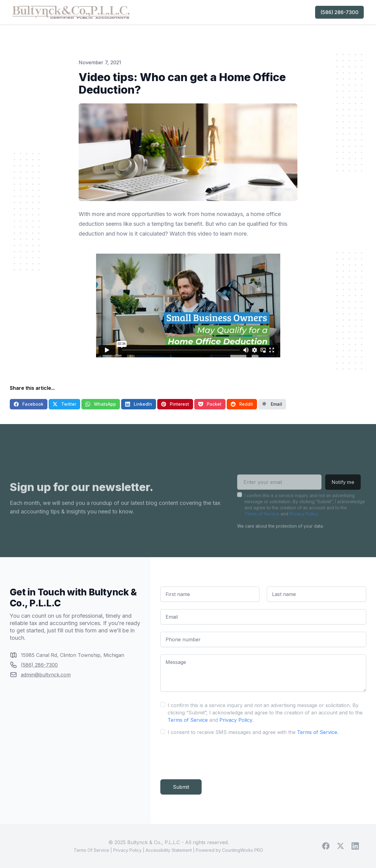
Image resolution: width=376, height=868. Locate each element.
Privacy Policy (304, 522)
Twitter (64, 404)
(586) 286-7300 (339, 12)
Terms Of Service (91, 850)
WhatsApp (101, 404)
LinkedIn (139, 404)
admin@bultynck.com (46, 675)
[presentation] (207, 755)
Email (272, 404)
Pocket (210, 404)
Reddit (242, 404)
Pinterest (175, 404)
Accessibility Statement (169, 850)
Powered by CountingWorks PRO (229, 850)
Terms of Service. (318, 732)
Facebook (29, 404)
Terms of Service (262, 522)
